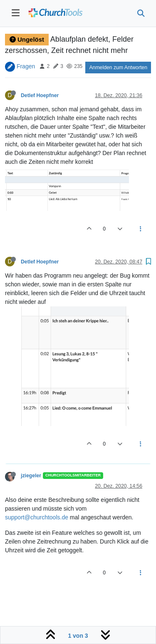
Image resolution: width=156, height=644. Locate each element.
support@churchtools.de (37, 517)
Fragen (26, 66)
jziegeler (31, 476)
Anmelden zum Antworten (118, 68)
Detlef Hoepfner (40, 95)
